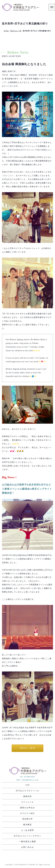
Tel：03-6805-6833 (27, 777)
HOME (6, 31)
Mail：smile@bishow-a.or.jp (27, 780)
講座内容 (27, 796)
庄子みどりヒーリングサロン (27, 836)
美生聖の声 (27, 819)
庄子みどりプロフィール (27, 791)
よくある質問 (27, 830)
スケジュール (27, 802)
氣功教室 (27, 825)
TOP (27, 785)
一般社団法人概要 (27, 842)
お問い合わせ (27, 847)
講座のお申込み (27, 808)
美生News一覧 (16, 31)
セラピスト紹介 (27, 813)
